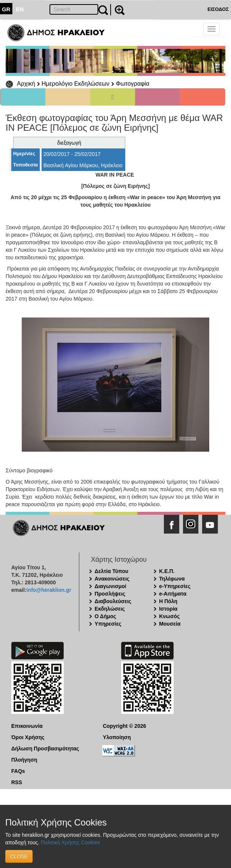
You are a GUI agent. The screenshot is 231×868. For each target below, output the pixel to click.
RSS (17, 782)
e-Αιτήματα (173, 594)
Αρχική (26, 84)
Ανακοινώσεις (112, 579)
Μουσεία (170, 624)
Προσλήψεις (110, 594)
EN (20, 9)
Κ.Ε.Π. (167, 571)
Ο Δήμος (105, 616)
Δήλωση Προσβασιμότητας (45, 749)
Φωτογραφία (133, 84)
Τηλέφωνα (172, 579)
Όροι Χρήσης (28, 737)
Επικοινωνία (27, 726)
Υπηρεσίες (108, 624)
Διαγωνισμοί (110, 586)
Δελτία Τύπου (111, 571)
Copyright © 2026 (124, 726)
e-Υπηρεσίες (175, 586)
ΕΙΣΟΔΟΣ (218, 9)
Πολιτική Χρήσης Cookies (70, 842)
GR (6, 9)
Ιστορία (168, 609)
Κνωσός (169, 616)
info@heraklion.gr (49, 590)
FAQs (18, 771)
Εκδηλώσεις (110, 609)
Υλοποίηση (117, 737)
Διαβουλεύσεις (113, 601)
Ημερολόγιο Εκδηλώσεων (76, 84)
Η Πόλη (168, 601)
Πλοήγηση (24, 760)
